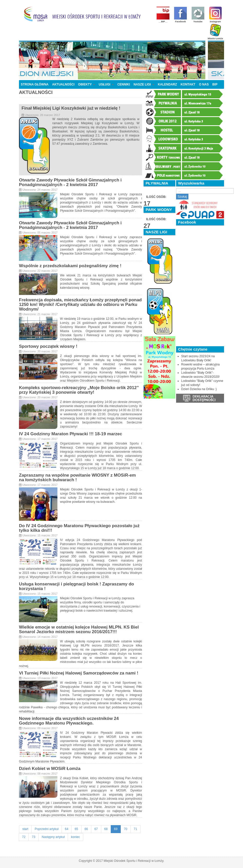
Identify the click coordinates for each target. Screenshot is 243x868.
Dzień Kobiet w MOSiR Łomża (50, 769)
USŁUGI (106, 84)
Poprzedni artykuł (47, 829)
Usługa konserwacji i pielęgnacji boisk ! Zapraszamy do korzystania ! (77, 586)
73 (33, 837)
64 (67, 829)
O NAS (204, 84)
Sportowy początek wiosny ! (48, 346)
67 (96, 829)
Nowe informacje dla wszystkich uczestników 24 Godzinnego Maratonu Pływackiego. (69, 721)
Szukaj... (176, 188)
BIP (215, 84)
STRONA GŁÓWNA (35, 84)
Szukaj (182, 197)
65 (76, 829)
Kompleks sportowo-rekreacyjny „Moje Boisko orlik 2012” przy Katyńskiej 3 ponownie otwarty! (79, 390)
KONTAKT (188, 84)
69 (116, 829)
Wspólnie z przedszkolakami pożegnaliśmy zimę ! (70, 266)
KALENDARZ (168, 84)
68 (106, 829)
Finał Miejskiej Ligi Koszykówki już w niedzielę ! (71, 108)
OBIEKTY (87, 84)
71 (135, 829)
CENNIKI (124, 84)
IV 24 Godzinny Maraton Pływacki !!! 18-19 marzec (70, 434)
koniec (75, 837)
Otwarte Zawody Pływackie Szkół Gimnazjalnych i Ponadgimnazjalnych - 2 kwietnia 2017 (70, 182)
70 (125, 829)
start (25, 829)
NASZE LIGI (144, 84)
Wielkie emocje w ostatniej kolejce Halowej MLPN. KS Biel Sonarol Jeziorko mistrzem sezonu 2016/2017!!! (79, 629)
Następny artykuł (53, 837)
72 (24, 837)
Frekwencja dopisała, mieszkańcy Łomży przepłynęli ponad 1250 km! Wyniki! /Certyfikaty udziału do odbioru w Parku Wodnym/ (80, 305)
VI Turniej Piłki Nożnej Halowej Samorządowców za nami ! (79, 673)
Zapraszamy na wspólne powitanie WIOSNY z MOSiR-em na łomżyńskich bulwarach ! (77, 478)
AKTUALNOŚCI (63, 84)
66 (86, 829)
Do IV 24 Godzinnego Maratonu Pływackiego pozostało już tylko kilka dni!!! (79, 528)
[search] (205, 191)
